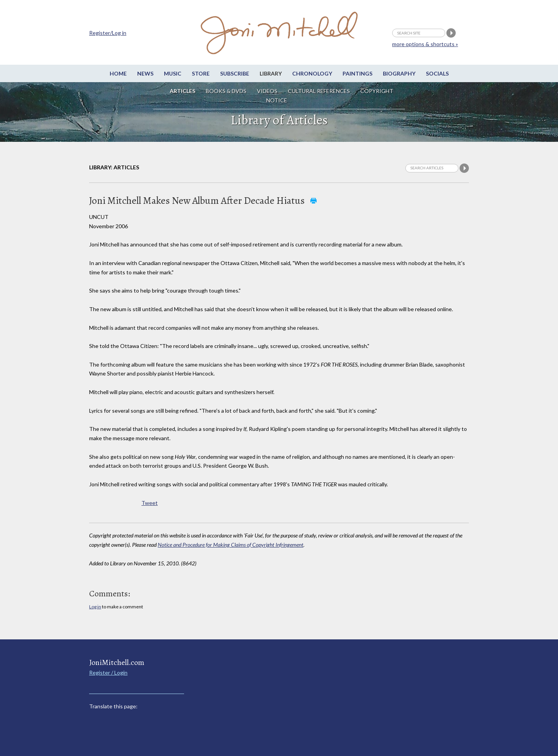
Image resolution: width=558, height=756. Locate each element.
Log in (95, 607)
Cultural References (319, 91)
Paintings (357, 73)
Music (173, 73)
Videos (267, 91)
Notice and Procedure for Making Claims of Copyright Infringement (231, 545)
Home (118, 73)
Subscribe (235, 73)
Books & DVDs (226, 91)
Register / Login (108, 672)
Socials (437, 73)
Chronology (312, 73)
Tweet (150, 503)
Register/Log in (108, 33)
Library (271, 73)
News (145, 73)
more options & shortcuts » (425, 44)
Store (201, 73)
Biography (399, 73)
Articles (183, 91)
